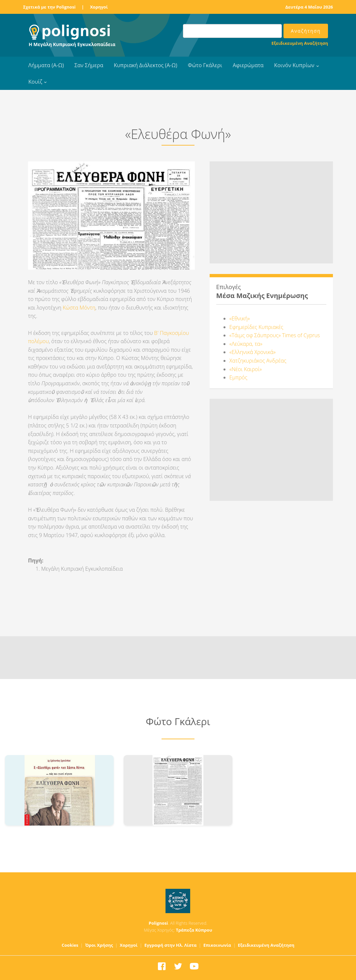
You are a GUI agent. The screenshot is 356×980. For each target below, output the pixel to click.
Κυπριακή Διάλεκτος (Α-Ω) (146, 65)
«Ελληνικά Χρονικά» (252, 352)
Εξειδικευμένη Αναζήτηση (300, 43)
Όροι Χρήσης (99, 945)
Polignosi (158, 923)
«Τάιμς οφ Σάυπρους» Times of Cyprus (275, 335)
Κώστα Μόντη (79, 308)
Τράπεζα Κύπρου (194, 930)
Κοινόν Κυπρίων (294, 65)
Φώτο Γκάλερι (205, 65)
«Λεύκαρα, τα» (246, 344)
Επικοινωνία (217, 945)
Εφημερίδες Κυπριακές (256, 327)
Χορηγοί (99, 7)
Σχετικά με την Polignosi (49, 7)
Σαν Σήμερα (89, 65)
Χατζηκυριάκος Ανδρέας (258, 361)
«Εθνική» (240, 318)
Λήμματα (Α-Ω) (46, 65)
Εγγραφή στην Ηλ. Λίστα (171, 945)
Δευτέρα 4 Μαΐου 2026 (309, 7)
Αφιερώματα (248, 65)
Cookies (70, 945)
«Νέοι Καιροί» (246, 369)
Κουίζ (35, 82)
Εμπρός (238, 377)
